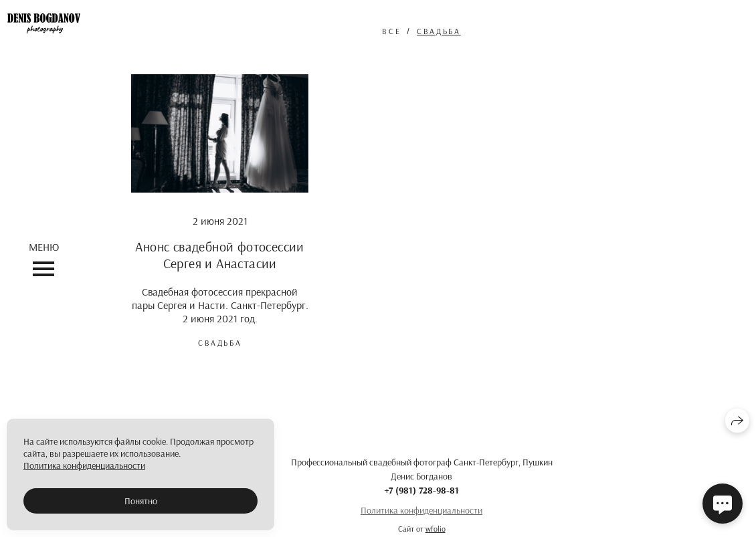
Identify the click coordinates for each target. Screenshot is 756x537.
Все (391, 31)
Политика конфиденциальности (421, 510)
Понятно (141, 501)
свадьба (439, 31)
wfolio (436, 529)
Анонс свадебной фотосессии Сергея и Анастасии (219, 255)
